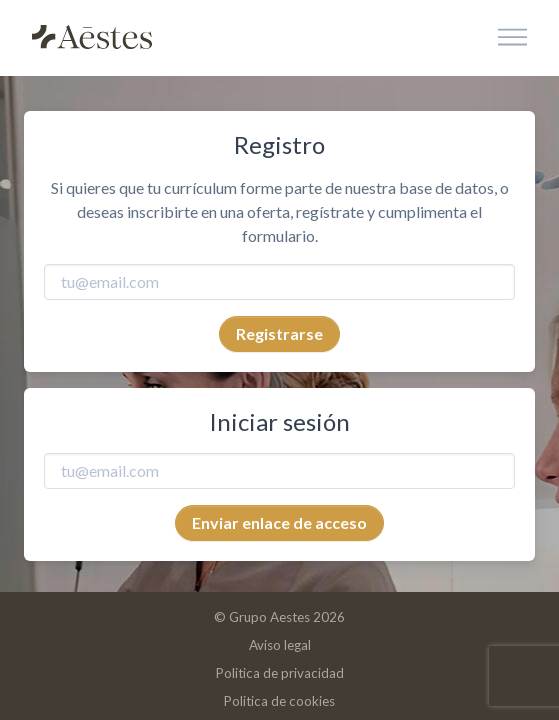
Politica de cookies (279, 701)
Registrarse (279, 333)
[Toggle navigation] (512, 38)
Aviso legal (280, 645)
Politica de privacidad (280, 673)
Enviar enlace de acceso (279, 522)
